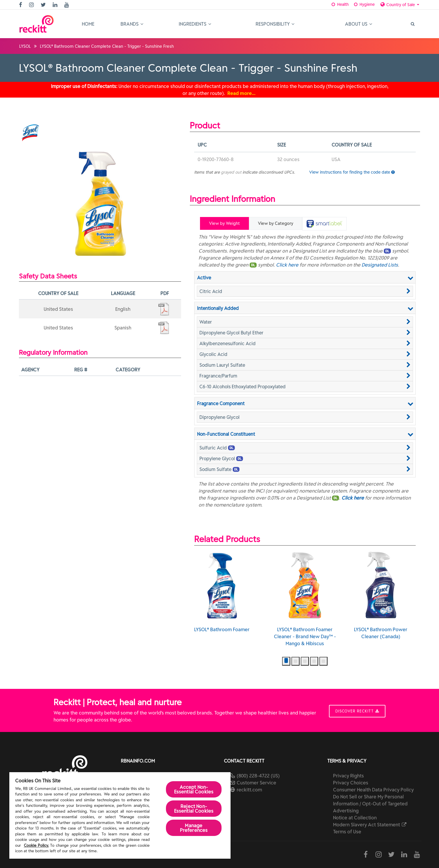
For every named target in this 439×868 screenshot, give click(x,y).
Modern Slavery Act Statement (370, 825)
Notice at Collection (355, 818)
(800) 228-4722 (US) (258, 776)
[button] (305, 291)
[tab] (324, 224)
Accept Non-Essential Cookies (194, 789)
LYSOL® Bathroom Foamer (222, 592)
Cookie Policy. (36, 845)
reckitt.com (249, 790)
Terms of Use (347, 832)
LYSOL (25, 46)
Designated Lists (380, 265)
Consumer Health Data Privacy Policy (373, 790)
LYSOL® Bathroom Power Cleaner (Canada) (381, 595)
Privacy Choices (351, 783)
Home (88, 24)
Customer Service (256, 783)
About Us (359, 24)
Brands (132, 24)
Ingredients (195, 24)
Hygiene (364, 4)
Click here (287, 265)
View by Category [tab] (276, 223)
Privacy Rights (348, 776)
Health (340, 4)
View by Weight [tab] (224, 223)
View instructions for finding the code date (352, 172)
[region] (120, 815)
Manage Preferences (194, 828)
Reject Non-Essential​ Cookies (194, 809)
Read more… (241, 93)
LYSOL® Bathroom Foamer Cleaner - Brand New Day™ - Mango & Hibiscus (305, 599)
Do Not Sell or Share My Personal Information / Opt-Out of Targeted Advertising (370, 804)
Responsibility (275, 24)
